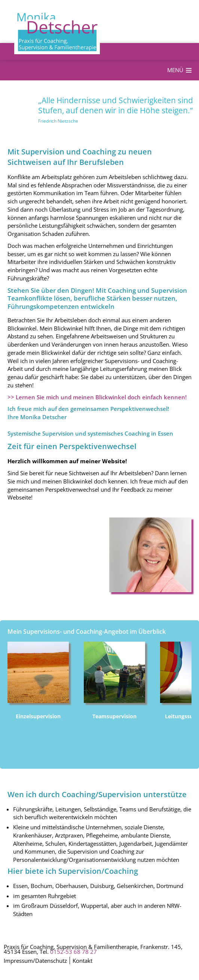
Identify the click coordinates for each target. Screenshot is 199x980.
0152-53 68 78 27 (74, 952)
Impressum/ (19, 961)
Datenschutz (51, 961)
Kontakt (82, 961)
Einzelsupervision (38, 716)
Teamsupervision (114, 716)
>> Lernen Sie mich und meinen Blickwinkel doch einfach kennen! (97, 397)
